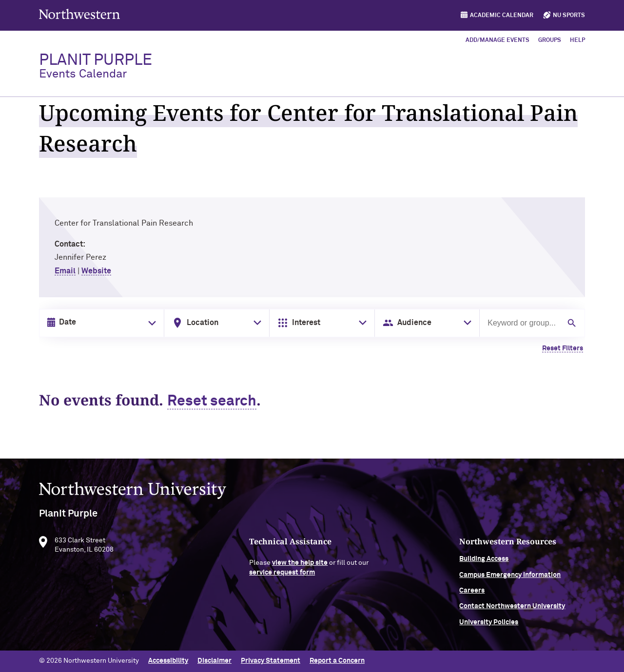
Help (577, 40)
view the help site (300, 567)
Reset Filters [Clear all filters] (563, 348)
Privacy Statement (271, 661)
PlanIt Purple (96, 66)
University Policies (489, 627)
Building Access (484, 563)
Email (65, 271)
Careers (472, 595)
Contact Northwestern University (512, 611)
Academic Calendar (502, 16)
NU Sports (569, 16)
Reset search (212, 402)
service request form (282, 577)
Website (96, 271)
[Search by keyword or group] (523, 323)
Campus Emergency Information (510, 579)
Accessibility (168, 661)
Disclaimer (214, 661)
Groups (550, 40)
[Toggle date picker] (150, 323)
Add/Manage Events (497, 40)
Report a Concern (337, 661)
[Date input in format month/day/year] (100, 323)
